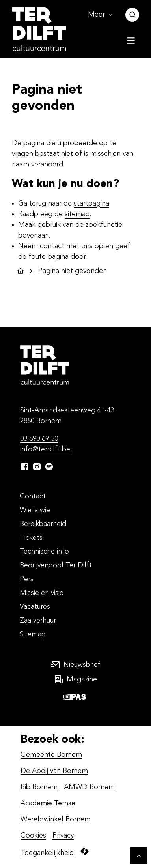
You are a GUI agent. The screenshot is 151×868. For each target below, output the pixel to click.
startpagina (91, 204)
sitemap (77, 214)
